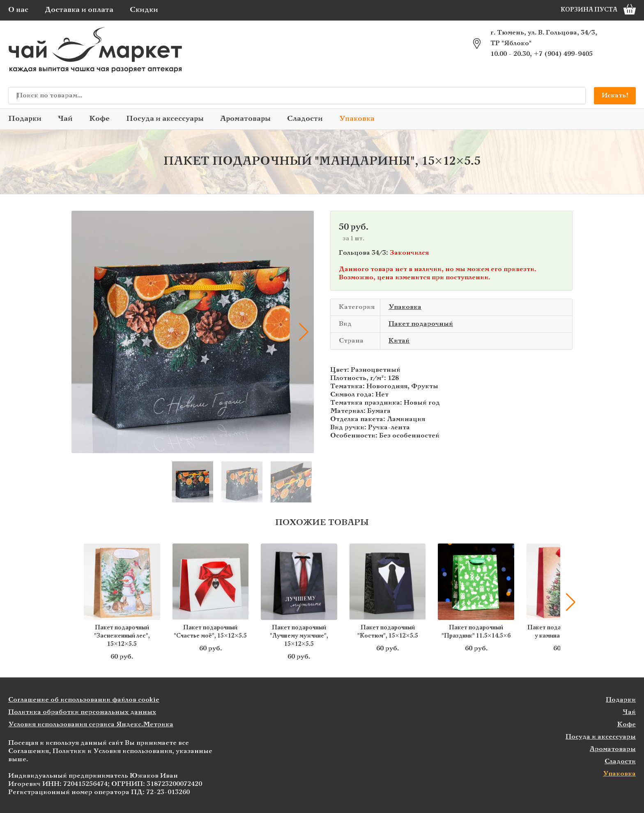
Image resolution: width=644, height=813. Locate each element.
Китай (399, 341)
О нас (18, 10)
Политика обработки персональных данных (82, 712)
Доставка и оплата (79, 10)
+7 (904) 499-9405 (563, 54)
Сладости (305, 119)
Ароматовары (245, 119)
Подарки (25, 119)
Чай (65, 119)
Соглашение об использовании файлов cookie (84, 700)
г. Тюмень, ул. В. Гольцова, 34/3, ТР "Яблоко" (544, 38)
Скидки (144, 10)
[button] (304, 332)
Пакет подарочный (421, 324)
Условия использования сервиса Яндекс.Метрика (91, 724)
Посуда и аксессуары (165, 119)
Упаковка (357, 119)
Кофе (99, 119)
